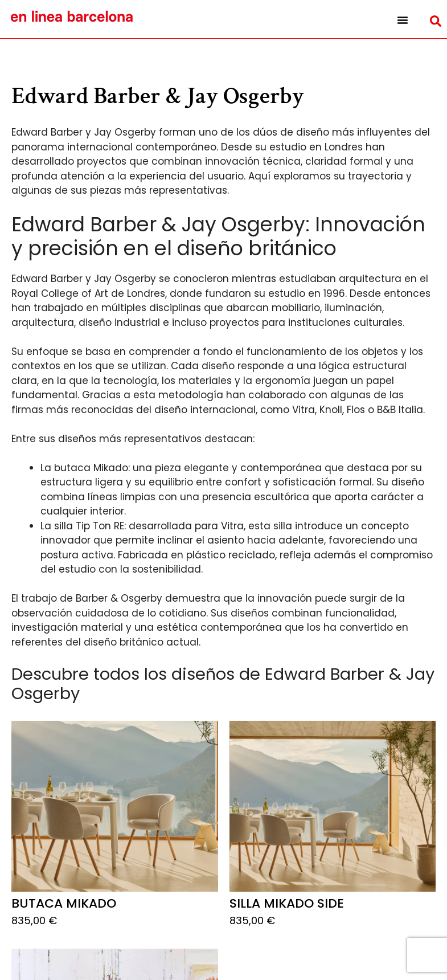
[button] (402, 20)
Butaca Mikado (64, 903)
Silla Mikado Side (287, 903)
